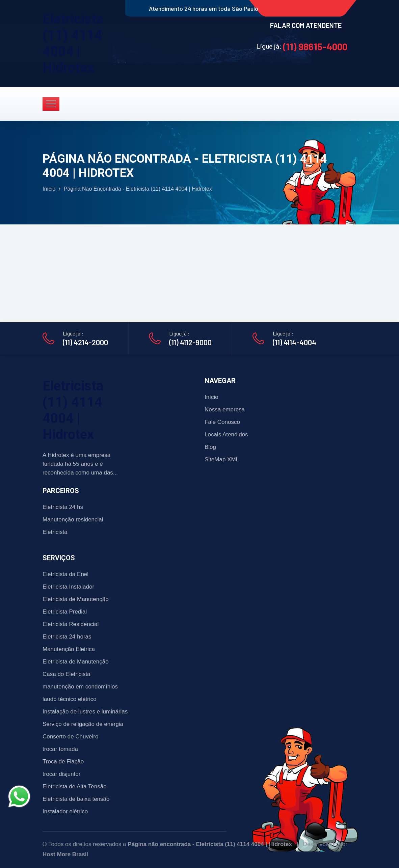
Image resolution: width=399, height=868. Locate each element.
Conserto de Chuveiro (70, 737)
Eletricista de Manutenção (76, 599)
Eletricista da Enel (65, 574)
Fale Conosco (222, 422)
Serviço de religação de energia (83, 724)
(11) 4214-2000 (85, 342)
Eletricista (55, 532)
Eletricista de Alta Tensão (75, 786)
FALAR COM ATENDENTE (306, 25)
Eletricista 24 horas (67, 637)
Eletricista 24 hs (63, 507)
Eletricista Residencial (71, 624)
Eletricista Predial (65, 612)
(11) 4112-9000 (190, 342)
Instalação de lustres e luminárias (85, 712)
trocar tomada (60, 749)
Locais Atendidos (226, 435)
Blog (210, 447)
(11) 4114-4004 (295, 342)
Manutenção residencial (73, 520)
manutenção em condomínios (80, 687)
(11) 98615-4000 (315, 47)
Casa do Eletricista (66, 674)
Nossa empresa (225, 410)
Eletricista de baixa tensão (76, 799)
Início (49, 189)
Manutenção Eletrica (69, 649)
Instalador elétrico (65, 811)
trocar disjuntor (61, 774)
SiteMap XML (222, 459)
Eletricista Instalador (68, 587)
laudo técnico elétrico (70, 699)
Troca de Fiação (63, 762)
